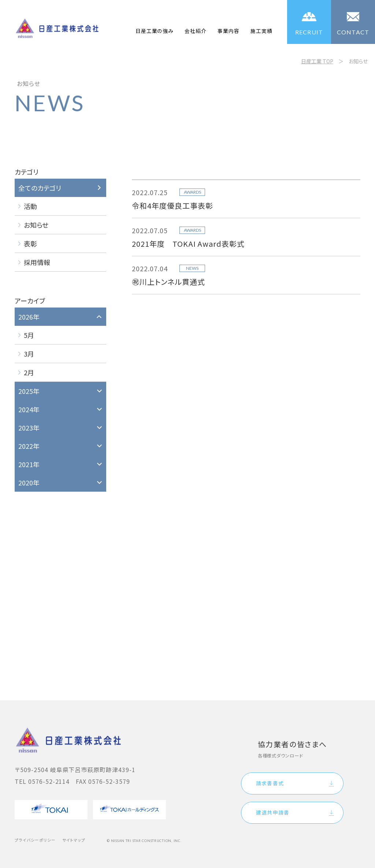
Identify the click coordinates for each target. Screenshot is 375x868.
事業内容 (228, 31)
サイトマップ (74, 840)
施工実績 (261, 31)
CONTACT (353, 32)
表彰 (30, 243)
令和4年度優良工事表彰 (172, 206)
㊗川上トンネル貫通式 (168, 282)
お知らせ (36, 225)
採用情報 (37, 262)
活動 (30, 206)
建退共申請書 (273, 812)
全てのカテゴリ (40, 188)
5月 (29, 335)
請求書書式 (270, 783)
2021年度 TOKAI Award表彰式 (188, 244)
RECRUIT (309, 32)
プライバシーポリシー (35, 840)
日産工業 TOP (317, 61)
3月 (29, 354)
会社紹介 (195, 31)
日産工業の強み (155, 31)
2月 (29, 372)
